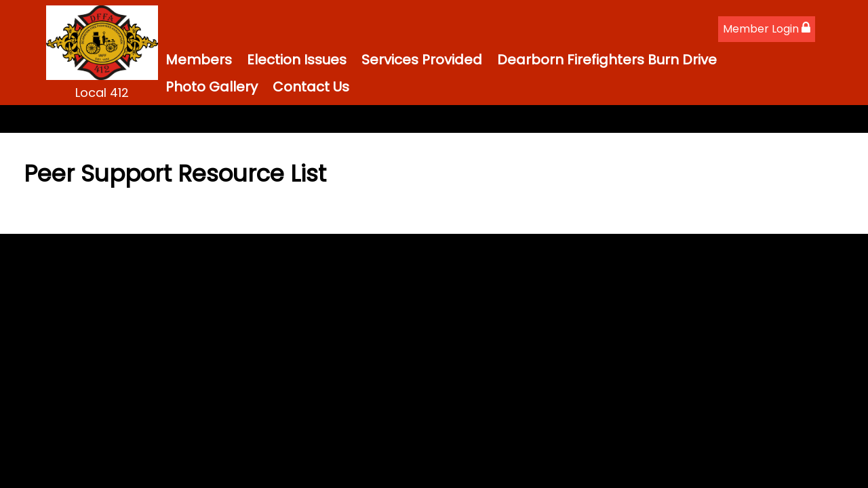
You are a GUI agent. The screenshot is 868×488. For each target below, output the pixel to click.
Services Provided (422, 60)
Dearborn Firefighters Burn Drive (607, 60)
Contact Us (311, 87)
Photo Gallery (212, 87)
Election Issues (297, 60)
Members (199, 60)
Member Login (767, 29)
